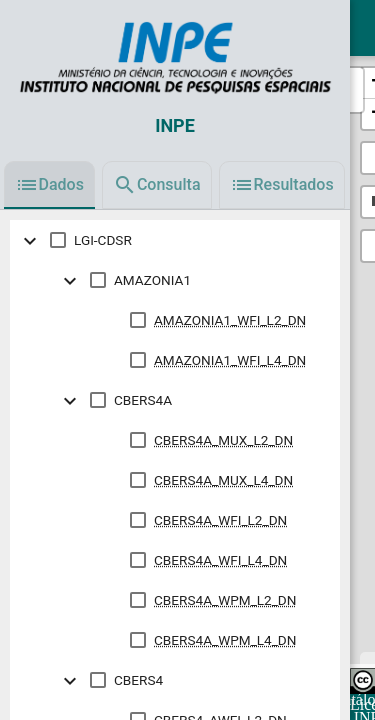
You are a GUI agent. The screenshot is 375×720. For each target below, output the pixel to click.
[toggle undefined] (30, 240)
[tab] (49, 185)
